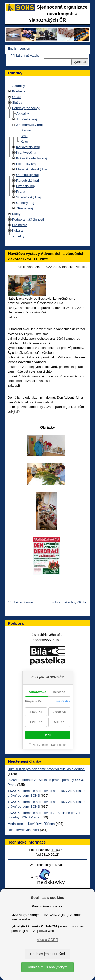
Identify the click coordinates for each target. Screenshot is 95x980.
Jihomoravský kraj (29, 125)
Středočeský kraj (28, 197)
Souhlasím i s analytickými (47, 967)
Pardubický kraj (27, 180)
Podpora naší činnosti (28, 219)
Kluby (16, 214)
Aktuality (19, 86)
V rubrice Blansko (21, 602)
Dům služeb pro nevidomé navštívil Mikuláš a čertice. (46, 769)
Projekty (18, 236)
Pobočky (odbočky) (26, 108)
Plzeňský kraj (26, 186)
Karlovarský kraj (28, 147)
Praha (21, 192)
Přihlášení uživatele (25, 56)
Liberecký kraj (26, 164)
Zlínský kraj (25, 208)
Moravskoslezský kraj (32, 169)
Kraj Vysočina (26, 153)
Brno (24, 136)
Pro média (20, 225)
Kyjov (25, 141)
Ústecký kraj (25, 203)
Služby (17, 102)
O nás (17, 97)
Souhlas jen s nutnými (48, 954)
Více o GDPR (47, 940)
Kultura (17, 231)
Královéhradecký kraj (32, 158)
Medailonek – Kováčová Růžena (31, 824)
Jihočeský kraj (27, 119)
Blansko (26, 130)
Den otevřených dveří (23, 830)
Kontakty (19, 91)
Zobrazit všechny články (69, 602)
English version (19, 48)
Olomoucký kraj (28, 175)
